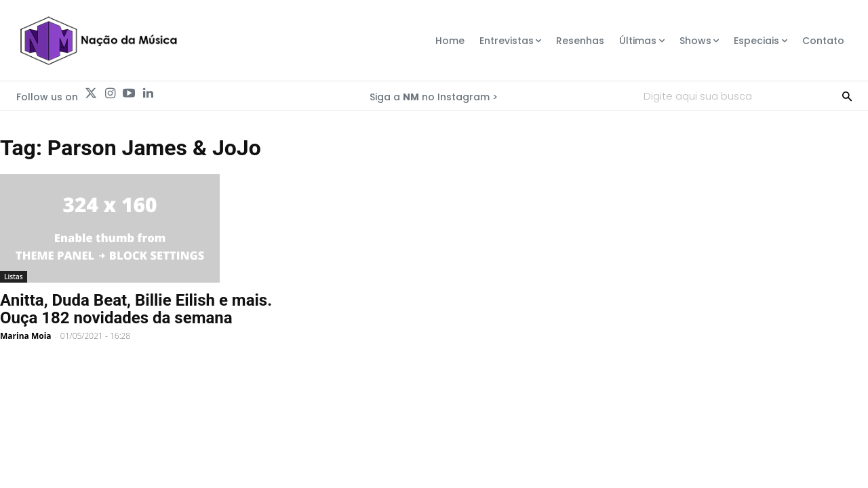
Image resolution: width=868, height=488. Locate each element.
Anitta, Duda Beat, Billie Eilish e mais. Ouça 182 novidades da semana (136, 309)
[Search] (847, 96)
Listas (14, 277)
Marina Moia (26, 336)
